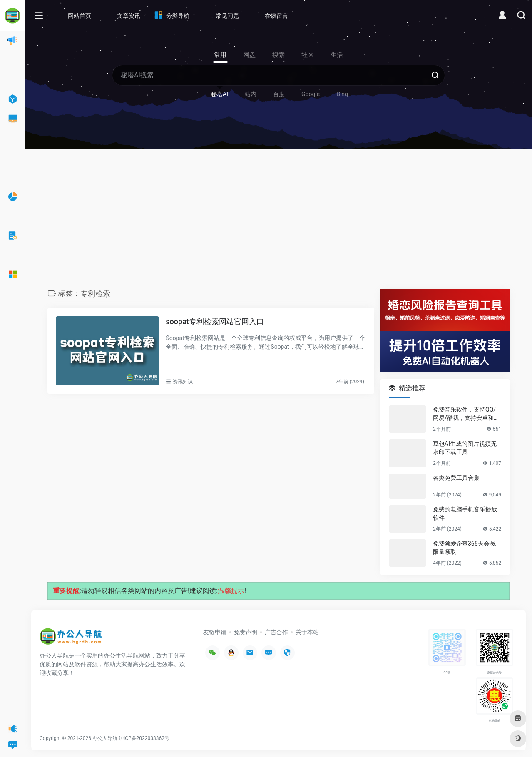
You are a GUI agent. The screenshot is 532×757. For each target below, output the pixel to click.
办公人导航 (105, 738)
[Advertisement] (278, 221)
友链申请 (215, 632)
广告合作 (276, 632)
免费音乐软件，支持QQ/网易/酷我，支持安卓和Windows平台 (467, 414)
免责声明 (246, 632)
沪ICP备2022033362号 (144, 738)
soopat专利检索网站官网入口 (215, 321)
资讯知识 (183, 382)
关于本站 (307, 632)
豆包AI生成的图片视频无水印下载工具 (465, 448)
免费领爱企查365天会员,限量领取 (465, 548)
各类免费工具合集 (456, 478)
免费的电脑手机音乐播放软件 (465, 514)
